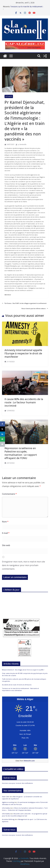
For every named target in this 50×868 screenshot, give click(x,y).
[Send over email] (3, 439)
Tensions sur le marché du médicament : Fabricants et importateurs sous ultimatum (28, 8)
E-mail (6, 533)
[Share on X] (3, 429)
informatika (6, 808)
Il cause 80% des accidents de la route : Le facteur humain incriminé (24, 402)
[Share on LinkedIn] (3, 434)
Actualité (9, 96)
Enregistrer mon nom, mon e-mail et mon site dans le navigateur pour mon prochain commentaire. (23, 565)
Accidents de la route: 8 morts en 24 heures (17, 685)
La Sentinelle (22, 144)
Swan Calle (6, 797)
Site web (6, 545)
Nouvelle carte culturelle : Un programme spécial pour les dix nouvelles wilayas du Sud (25, 815)
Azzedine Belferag (8, 819)
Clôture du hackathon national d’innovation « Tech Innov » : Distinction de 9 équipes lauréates (25, 809)
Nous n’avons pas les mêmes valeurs (35, 308)
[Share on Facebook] (3, 424)
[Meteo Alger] (25, 745)
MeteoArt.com (29, 761)
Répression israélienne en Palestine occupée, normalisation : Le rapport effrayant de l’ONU (21, 453)
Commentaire (9, 494)
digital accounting (8, 802)
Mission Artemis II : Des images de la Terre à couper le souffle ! (23, 670)
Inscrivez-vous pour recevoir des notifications (17, 783)
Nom (5, 522)
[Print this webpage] (3, 444)
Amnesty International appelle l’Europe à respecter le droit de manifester (23, 353)
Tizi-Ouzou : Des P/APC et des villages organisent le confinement (24, 303)
